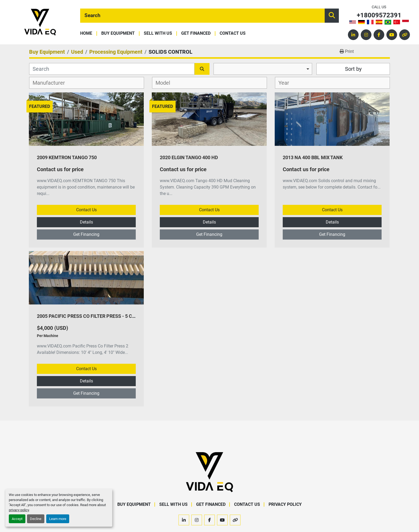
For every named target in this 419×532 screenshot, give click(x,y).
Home (86, 34)
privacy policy (19, 510)
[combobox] (263, 69)
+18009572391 (379, 15)
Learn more (58, 519)
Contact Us (233, 34)
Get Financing (86, 234)
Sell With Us (158, 34)
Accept (17, 519)
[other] (405, 35)
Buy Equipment (118, 34)
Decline (36, 519)
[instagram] (366, 35)
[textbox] (52, 83)
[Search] (202, 16)
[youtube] (392, 35)
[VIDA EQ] (210, 472)
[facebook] (379, 35)
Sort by (353, 69)
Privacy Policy (285, 504)
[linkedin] (353, 35)
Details (86, 222)
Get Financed (196, 34)
